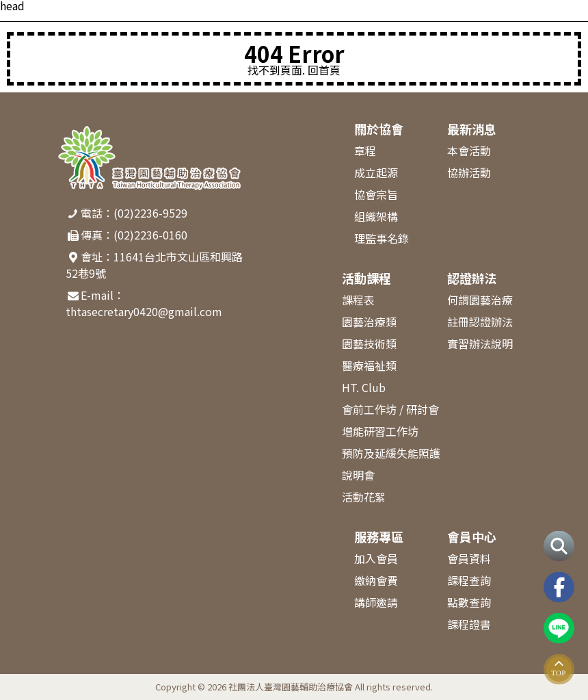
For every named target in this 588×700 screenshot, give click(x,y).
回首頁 (324, 70)
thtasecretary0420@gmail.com (144, 311)
